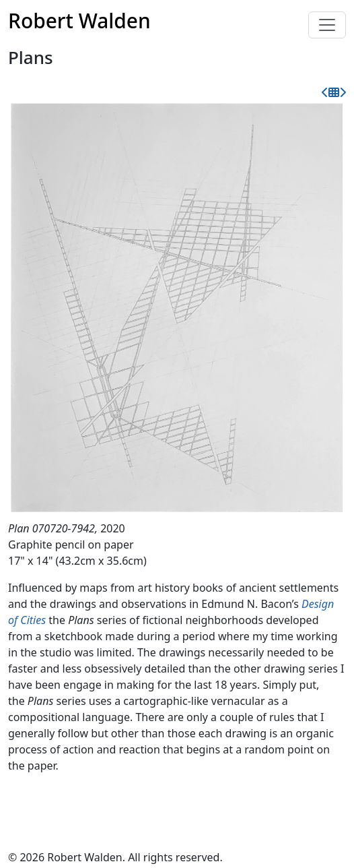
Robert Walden (79, 21)
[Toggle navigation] (327, 25)
